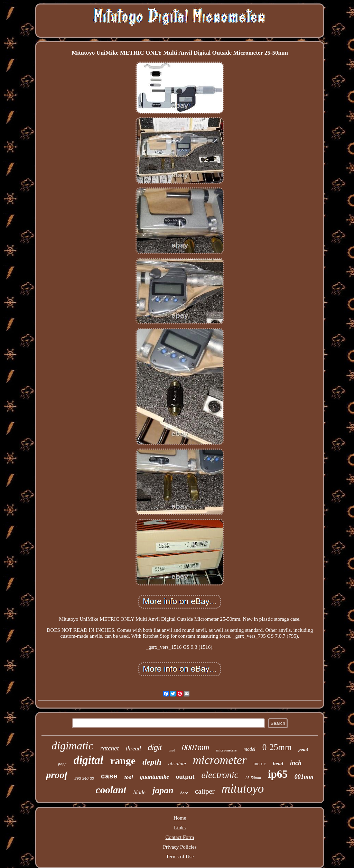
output (185, 777)
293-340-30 (84, 778)
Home (180, 818)
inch (296, 763)
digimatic (72, 746)
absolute (177, 764)
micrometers (226, 750)
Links (180, 828)
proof (57, 775)
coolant (111, 790)
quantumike (155, 777)
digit (155, 747)
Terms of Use (180, 857)
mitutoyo (243, 789)
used (172, 750)
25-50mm (253, 778)
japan (163, 790)
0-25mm (277, 747)
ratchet (110, 748)
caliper (205, 791)
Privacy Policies (180, 847)
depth (152, 762)
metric (260, 764)
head (278, 764)
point (303, 749)
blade (139, 792)
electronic (220, 775)
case (109, 777)
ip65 (278, 774)
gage (62, 764)
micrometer (220, 760)
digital (88, 760)
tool (129, 777)
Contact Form (180, 837)
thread (133, 749)
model (250, 749)
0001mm (195, 747)
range (123, 761)
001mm (304, 777)
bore (184, 793)
